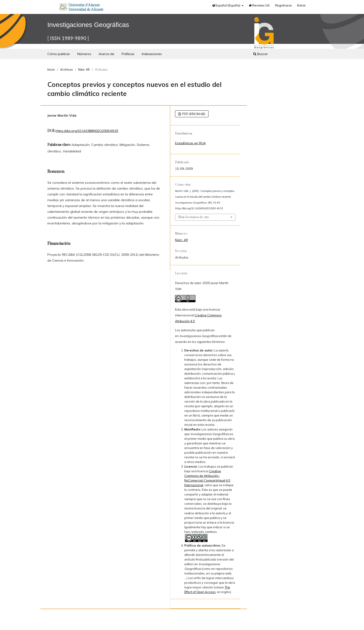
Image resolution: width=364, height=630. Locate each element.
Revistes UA (259, 5)
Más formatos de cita (193, 217)
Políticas (128, 54)
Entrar (301, 5)
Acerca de (106, 54)
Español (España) (227, 5)
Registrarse (283, 5)
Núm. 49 (84, 69)
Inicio (51, 69)
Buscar (260, 54)
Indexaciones (152, 54)
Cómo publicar (59, 54)
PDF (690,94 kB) (193, 114)
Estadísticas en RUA (190, 143)
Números (84, 54)
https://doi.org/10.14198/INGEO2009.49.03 (87, 131)
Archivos (67, 69)
